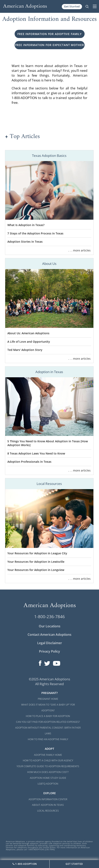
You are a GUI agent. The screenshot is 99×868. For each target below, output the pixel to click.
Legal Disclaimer (50, 643)
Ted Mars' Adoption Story (25, 350)
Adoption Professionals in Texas (29, 462)
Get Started (72, 6)
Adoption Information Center (48, 799)
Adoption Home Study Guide (48, 778)
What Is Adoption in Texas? (26, 225)
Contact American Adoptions (49, 635)
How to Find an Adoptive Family (48, 739)
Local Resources (48, 811)
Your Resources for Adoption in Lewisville (36, 562)
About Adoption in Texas (48, 805)
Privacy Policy (49, 651)
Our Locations (50, 626)
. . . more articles (79, 250)
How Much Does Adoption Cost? (48, 772)
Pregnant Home (48, 699)
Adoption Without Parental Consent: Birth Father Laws (48, 731)
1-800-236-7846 (49, 617)
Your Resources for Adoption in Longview (36, 570)
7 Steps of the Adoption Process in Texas (35, 233)
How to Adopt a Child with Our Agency (48, 760)
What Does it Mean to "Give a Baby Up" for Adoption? (48, 708)
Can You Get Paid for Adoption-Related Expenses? (48, 722)
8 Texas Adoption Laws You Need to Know (36, 453)
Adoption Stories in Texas (25, 242)
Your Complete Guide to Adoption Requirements (48, 766)
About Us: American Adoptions (28, 333)
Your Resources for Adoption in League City (37, 553)
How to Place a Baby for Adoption (48, 716)
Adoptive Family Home (48, 755)
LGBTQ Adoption (48, 784)
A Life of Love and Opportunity (29, 342)
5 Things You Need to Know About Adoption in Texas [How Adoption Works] (48, 443)
